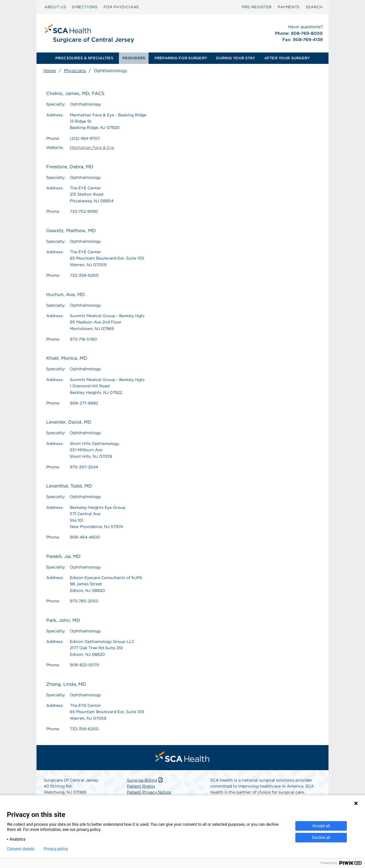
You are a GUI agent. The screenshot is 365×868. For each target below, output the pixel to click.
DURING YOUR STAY (236, 58)
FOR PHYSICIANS (121, 7)
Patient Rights (141, 786)
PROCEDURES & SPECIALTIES (84, 58)
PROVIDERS (134, 58)
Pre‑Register (257, 7)
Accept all (321, 826)
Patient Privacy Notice (149, 792)
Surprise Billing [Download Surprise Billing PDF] (145, 780)
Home (50, 71)
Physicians (75, 71)
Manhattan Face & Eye (92, 147)
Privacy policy (56, 849)
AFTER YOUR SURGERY (287, 58)
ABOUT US (55, 7)
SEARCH (314, 7)
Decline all (321, 837)
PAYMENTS (289, 7)
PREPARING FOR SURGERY (181, 58)
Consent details (21, 849)
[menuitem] (55, 7)
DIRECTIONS (85, 7)
